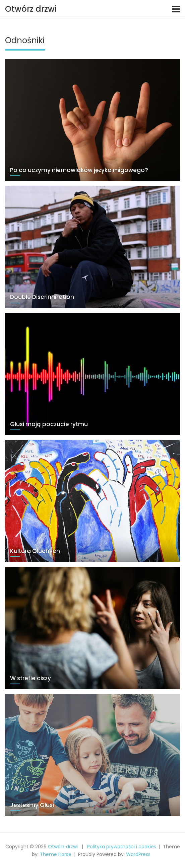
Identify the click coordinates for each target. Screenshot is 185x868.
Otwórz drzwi (31, 9)
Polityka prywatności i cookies (122, 847)
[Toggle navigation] (176, 9)
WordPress (138, 854)
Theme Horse (56, 854)
